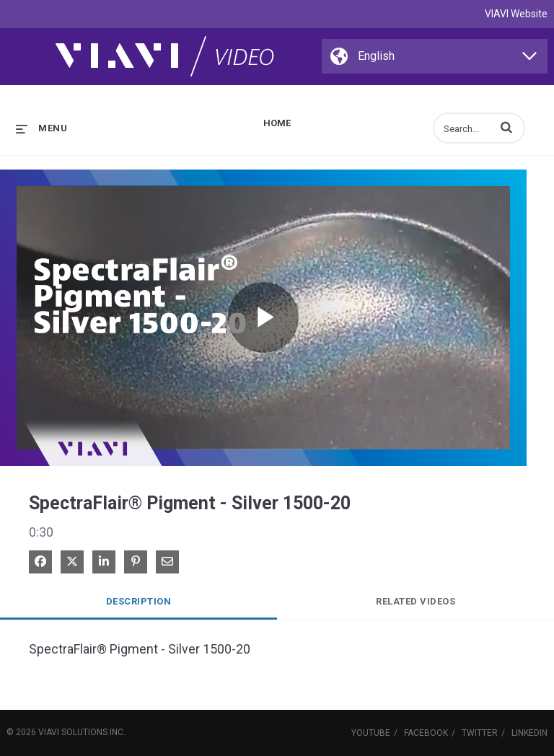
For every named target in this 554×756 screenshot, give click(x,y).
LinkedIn (529, 733)
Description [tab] (139, 601)
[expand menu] (41, 128)
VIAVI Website (516, 14)
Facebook (426, 733)
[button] (506, 127)
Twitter (480, 733)
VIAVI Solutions (73, 732)
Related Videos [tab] (415, 601)
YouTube (371, 733)
